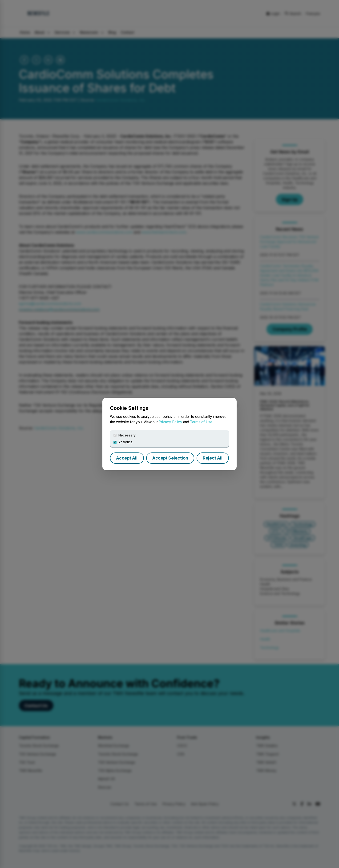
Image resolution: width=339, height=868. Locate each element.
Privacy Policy (170, 422)
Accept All (127, 458)
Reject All (213, 458)
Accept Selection (170, 458)
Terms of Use (201, 422)
